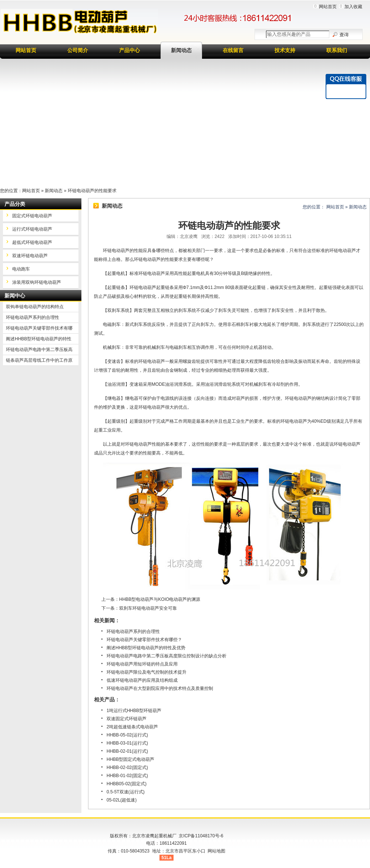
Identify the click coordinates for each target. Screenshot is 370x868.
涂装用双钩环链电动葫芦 (37, 282)
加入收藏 (353, 7)
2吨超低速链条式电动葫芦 (132, 727)
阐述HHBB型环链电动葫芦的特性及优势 (146, 648)
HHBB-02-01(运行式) (127, 751)
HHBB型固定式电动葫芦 (130, 759)
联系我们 (337, 50)
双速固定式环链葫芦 (127, 719)
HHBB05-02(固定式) (127, 784)
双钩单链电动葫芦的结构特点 (35, 307)
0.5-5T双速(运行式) (126, 792)
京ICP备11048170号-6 (201, 836)
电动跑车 (21, 269)
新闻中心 (15, 296)
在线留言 (233, 50)
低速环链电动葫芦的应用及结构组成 (142, 680)
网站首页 (328, 7)
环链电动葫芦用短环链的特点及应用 (142, 664)
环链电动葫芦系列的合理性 (133, 632)
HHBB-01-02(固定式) (127, 776)
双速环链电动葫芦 (30, 256)
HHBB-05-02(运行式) (127, 735)
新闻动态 (181, 50)
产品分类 (15, 204)
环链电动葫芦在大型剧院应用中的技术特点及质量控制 (160, 688)
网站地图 (216, 851)
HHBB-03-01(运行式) (127, 743)
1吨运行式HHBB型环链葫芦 (134, 711)
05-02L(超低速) (122, 800)
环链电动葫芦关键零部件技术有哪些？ (144, 640)
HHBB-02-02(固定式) (127, 767)
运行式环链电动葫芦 (32, 229)
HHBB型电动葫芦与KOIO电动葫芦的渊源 (160, 599)
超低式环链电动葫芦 (32, 242)
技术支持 (285, 50)
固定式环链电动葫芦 (32, 216)
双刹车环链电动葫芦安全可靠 (148, 608)
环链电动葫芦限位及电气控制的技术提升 (147, 672)
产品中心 (129, 50)
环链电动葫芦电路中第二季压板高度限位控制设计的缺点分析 (166, 656)
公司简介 (78, 50)
